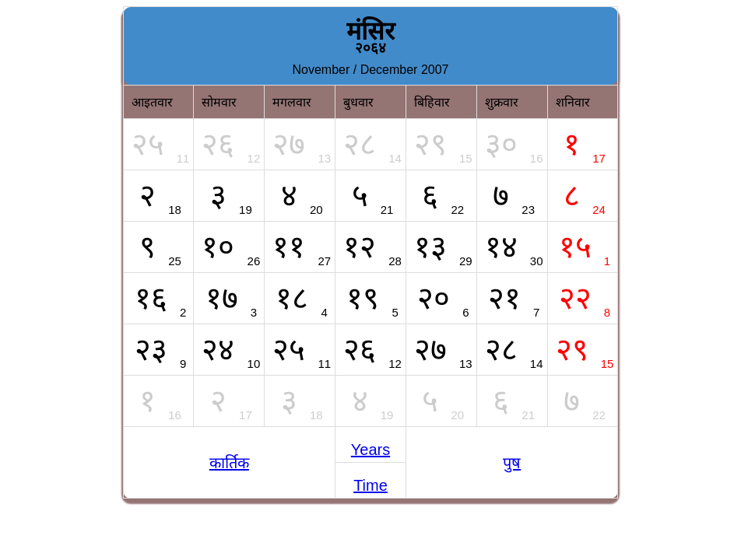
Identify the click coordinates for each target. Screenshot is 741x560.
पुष (512, 463)
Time (370, 485)
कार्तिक (229, 463)
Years (370, 450)
